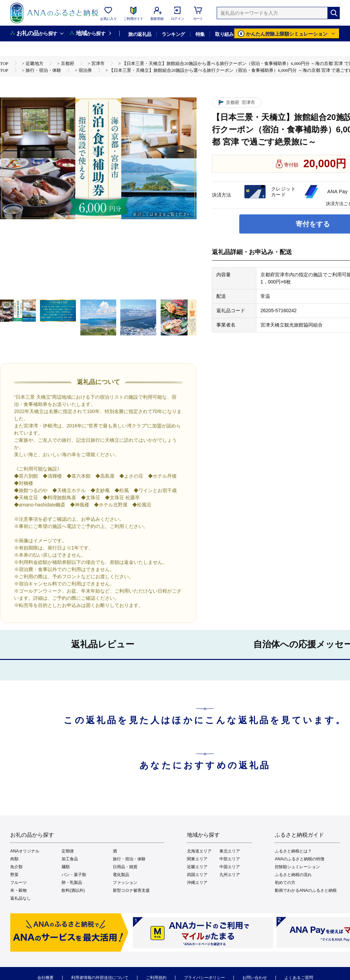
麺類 (66, 867)
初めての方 (285, 883)
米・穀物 (18, 890)
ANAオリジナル (25, 851)
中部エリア (230, 859)
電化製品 (121, 875)
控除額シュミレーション (297, 867)
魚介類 (16, 867)
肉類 (14, 859)
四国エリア (197, 875)
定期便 (68, 851)
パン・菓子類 (74, 875)
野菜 (14, 875)
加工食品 (70, 859)
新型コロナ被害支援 (131, 890)
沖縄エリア (197, 883)
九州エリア (230, 875)
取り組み (224, 34)
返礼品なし (21, 898)
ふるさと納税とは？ (293, 851)
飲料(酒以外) (73, 890)
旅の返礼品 (140, 34)
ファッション (125, 883)
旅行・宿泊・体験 (129, 859)
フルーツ (18, 883)
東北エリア (230, 851)
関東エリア (197, 859)
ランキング (173, 34)
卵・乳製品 (72, 883)
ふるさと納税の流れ (293, 875)
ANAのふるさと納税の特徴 (300, 859)
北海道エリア (199, 851)
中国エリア (230, 867)
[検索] (334, 13)
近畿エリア (197, 867)
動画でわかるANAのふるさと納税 (306, 890)
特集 (200, 34)
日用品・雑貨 (125, 867)
